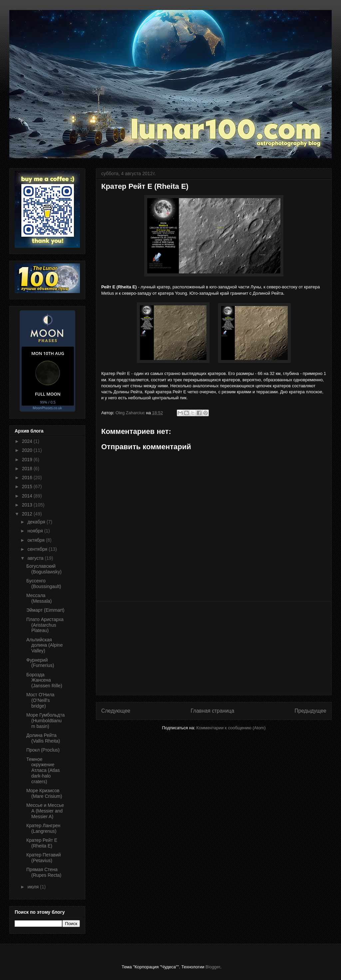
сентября (38, 549)
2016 (28, 478)
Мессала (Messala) (39, 598)
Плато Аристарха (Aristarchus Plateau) (45, 625)
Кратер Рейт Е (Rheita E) (42, 843)
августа (36, 558)
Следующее (116, 711)
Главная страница (212, 711)
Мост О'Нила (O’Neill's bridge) (40, 700)
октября (36, 540)
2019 (28, 460)
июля (34, 887)
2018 (28, 469)
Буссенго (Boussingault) (44, 584)
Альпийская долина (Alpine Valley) (45, 645)
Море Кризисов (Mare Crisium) (44, 793)
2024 (28, 441)
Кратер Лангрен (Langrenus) (43, 828)
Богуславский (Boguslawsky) (44, 569)
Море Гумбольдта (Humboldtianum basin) (45, 721)
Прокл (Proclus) (43, 750)
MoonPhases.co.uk (47, 408)
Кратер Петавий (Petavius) (44, 858)
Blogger (213, 967)
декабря (37, 522)
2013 (28, 505)
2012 (28, 514)
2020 (28, 450)
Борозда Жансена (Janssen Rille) (44, 680)
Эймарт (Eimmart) (45, 610)
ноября (36, 531)
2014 (28, 496)
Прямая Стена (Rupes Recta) (44, 872)
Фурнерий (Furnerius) (40, 663)
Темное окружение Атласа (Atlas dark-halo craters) (43, 770)
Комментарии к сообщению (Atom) (231, 728)
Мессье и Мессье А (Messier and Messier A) (45, 811)
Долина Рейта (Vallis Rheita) (43, 738)
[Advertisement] (214, 648)
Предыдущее (311, 711)
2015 (28, 487)
